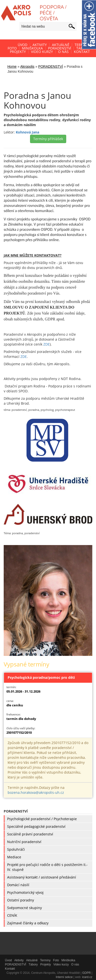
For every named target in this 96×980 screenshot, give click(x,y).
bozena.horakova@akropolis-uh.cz (36, 792)
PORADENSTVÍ (50, 66)
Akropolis (27, 66)
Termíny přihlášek (48, 139)
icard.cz (87, 977)
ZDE (47, 344)
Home (12, 66)
